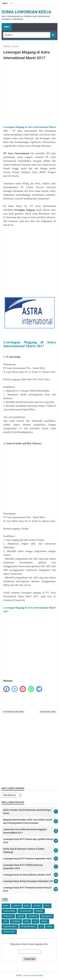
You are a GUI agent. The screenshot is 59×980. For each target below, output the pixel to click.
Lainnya (16, 906)
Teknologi (8, 916)
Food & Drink (9, 911)
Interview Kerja (28, 927)
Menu (7, 27)
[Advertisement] (29, 93)
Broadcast (47, 916)
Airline (21, 916)
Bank (27, 906)
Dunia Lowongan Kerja (26, 12)
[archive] (11, 795)
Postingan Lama (48, 712)
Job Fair (37, 906)
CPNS (27, 921)
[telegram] (39, 689)
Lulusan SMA (25, 911)
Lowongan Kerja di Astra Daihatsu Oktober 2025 (27, 875)
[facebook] (6, 689)
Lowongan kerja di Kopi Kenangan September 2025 (29, 881)
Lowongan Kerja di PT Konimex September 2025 (27, 859)
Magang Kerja (10, 927)
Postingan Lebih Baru (13, 712)
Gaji (35, 921)
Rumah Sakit (9, 932)
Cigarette (33, 916)
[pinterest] (23, 689)
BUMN (6, 906)
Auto (47, 906)
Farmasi (39, 911)
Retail (45, 921)
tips (5, 921)
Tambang (16, 921)
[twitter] (15, 689)
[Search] (27, 35)
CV (41, 927)
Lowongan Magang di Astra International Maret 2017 (29, 344)
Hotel (49, 927)
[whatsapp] (31, 689)
